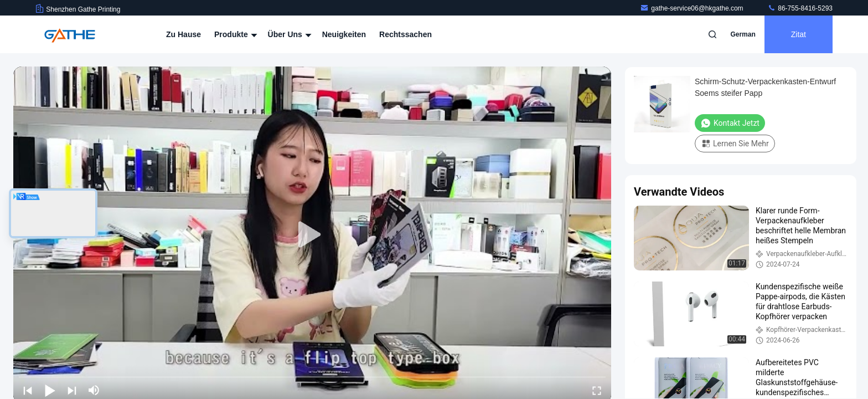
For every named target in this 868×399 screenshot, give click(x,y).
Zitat (799, 34)
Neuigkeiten (344, 34)
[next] (72, 390)
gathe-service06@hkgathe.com (693, 8)
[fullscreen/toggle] (597, 390)
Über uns (288, 34)
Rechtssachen (405, 34)
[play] (312, 235)
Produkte (234, 34)
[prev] (28, 390)
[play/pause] (50, 390)
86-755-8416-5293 (800, 8)
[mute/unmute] (94, 390)
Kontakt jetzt (730, 123)
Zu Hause (184, 34)
